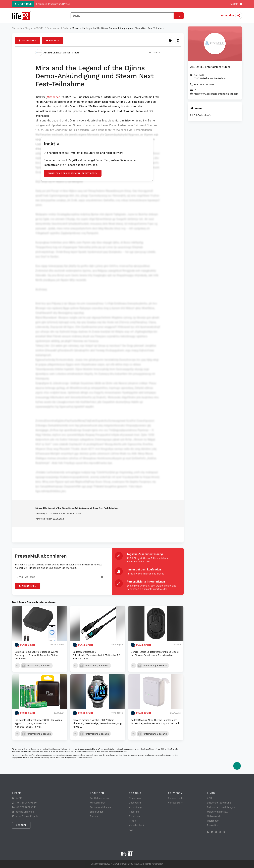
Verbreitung (135, 807)
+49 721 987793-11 (26, 807)
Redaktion (134, 816)
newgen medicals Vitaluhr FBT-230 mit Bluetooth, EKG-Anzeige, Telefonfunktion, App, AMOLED (97, 723)
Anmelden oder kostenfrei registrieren (73, 173)
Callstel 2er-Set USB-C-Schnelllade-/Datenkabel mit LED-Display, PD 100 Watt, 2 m (96, 655)
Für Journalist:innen (101, 807)
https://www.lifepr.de (27, 816)
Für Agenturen (98, 803)
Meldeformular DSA (217, 812)
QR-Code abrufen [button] (203, 115)
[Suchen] (179, 16)
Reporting (134, 812)
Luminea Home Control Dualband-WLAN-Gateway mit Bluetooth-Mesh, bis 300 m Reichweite (37, 655)
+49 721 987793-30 (26, 803)
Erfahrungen (97, 812)
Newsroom (135, 798)
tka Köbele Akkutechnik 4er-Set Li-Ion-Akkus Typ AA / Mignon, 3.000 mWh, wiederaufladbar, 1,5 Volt (38, 723)
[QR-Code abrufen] (178, 40)
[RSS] (216, 832)
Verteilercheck (137, 825)
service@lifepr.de (85, 758)
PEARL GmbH (28, 645)
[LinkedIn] (212, 832)
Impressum (213, 821)
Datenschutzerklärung (219, 803)
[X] (220, 832)
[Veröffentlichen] (237, 766)
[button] (17, 666)
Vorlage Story (175, 803)
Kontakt (53, 41)
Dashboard (135, 803)
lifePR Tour (23, 4)
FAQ (131, 830)
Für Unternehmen (99, 798)
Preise (132, 821)
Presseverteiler (176, 798)
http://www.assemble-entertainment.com (216, 94)
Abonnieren (28, 41)
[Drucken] (170, 40)
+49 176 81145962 (204, 84)
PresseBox (213, 825)
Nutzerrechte (214, 816)
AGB (209, 798)
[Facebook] (208, 832)
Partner (94, 816)
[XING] (224, 832)
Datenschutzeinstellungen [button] (221, 807)
